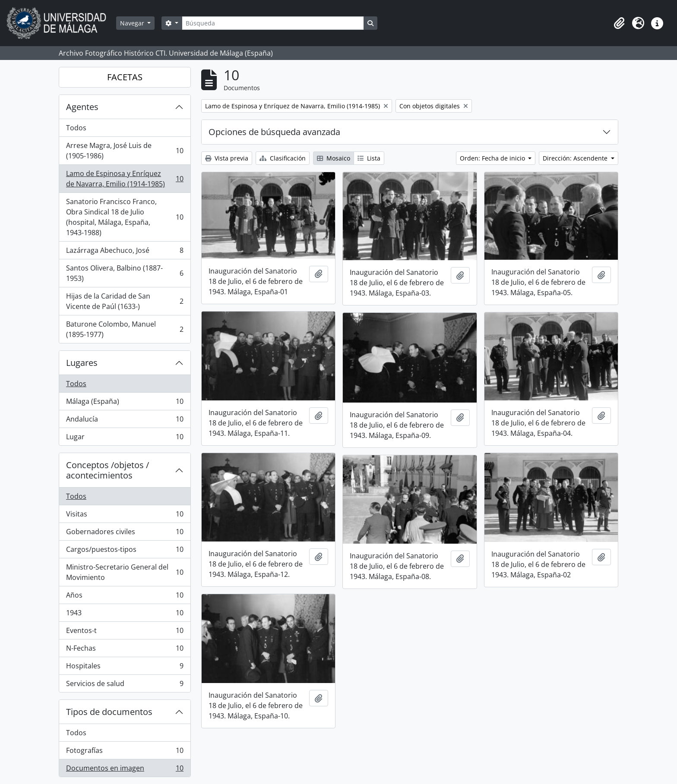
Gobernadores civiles (125, 534)
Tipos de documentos (109, 712)
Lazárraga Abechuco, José (125, 252)
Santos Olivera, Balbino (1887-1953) (125, 273)
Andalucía (125, 421)
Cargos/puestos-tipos (125, 551)
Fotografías (125, 752)
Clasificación (283, 158)
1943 (125, 615)
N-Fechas (125, 650)
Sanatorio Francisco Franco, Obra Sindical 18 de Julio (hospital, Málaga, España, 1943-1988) (125, 217)
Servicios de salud (125, 685)
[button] (619, 23)
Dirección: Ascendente (576, 158)
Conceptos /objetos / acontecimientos (108, 470)
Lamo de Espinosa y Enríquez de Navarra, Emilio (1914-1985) (125, 179)
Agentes (82, 107)
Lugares (82, 363)
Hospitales (125, 668)
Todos (76, 128)
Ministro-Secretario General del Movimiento (125, 572)
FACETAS (125, 77)
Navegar (133, 23)
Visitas (125, 516)
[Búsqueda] (273, 23)
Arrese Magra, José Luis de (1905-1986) (125, 151)
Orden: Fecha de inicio (493, 158)
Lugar (125, 438)
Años (125, 597)
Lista (369, 158)
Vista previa (227, 158)
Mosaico (334, 158)
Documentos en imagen (125, 770)
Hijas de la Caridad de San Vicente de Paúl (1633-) (125, 301)
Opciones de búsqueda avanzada (274, 132)
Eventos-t (125, 632)
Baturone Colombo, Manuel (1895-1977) (125, 329)
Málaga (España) (125, 403)
